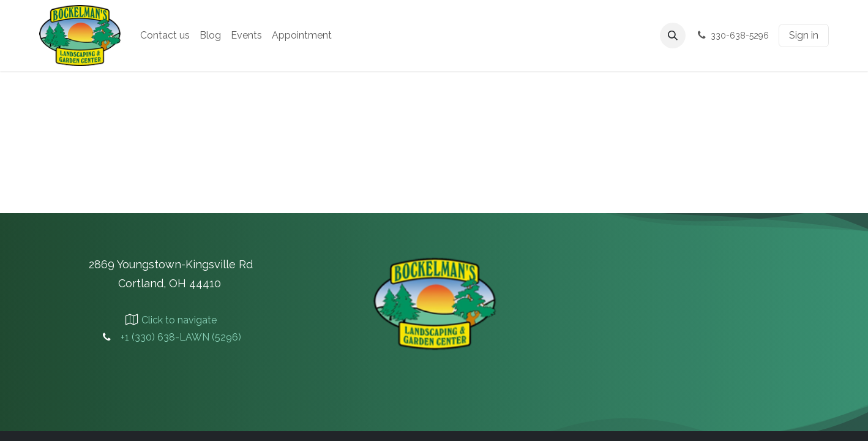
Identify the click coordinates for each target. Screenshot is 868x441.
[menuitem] (165, 36)
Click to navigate (179, 320)
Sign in (804, 35)
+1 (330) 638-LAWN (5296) (181, 337)
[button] (673, 36)
